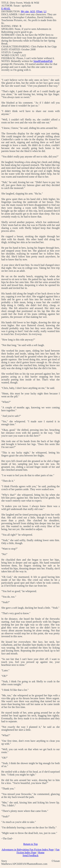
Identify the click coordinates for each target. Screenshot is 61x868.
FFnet (39, 11)
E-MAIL (6, 9)
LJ (45, 11)
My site (25, 11)
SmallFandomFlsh (43, 61)
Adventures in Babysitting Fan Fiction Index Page (28, 850)
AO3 (32, 11)
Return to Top (30, 844)
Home (41, 852)
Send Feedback (30, 855)
